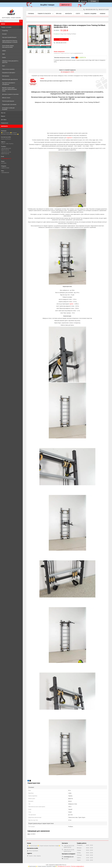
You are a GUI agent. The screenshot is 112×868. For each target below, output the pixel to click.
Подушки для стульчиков (9, 104)
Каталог (4, 34)
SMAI (3, 54)
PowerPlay (5, 31)
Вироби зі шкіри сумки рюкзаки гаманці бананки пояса (9, 89)
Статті (78, 14)
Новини (103, 14)
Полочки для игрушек (8, 101)
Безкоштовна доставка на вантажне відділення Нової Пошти (56, 81)
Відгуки (3, 116)
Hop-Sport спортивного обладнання (9, 84)
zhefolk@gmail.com (6, 158)
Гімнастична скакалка (8, 69)
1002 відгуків (84, 1)
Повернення (5, 123)
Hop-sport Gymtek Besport (9, 37)
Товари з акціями (90, 14)
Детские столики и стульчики (10, 94)
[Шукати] (21, 21)
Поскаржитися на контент (64, 866)
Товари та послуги (6, 27)
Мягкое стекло (6, 98)
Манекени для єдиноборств (10, 79)
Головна (31, 14)
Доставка (4, 120)
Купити (61, 39)
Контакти (68, 14)
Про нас (3, 113)
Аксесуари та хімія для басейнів (8, 109)
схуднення (69, 138)
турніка (71, 304)
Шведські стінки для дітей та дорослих (10, 62)
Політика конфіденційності (78, 866)
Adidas (4, 51)
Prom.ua (64, 865)
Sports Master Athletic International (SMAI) (8, 46)
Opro (4, 66)
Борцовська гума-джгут (9, 73)
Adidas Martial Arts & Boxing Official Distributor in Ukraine (10, 41)
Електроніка (6, 76)
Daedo (4, 57)
